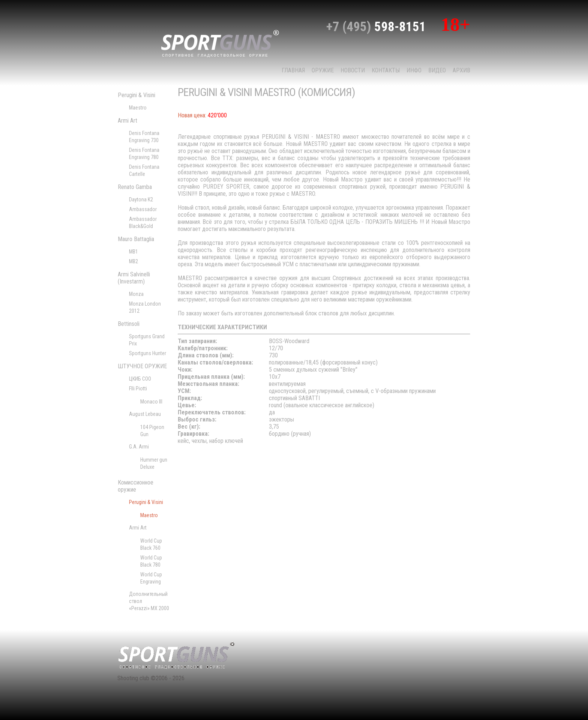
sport (220, 43)
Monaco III (151, 402)
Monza (136, 294)
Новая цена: (192, 115)
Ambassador (143, 209)
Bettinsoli (129, 324)
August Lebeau (145, 414)
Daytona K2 (141, 199)
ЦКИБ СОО (140, 379)
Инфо (414, 70)
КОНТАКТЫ (386, 70)
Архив (461, 70)
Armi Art (127, 121)
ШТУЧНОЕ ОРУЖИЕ (142, 366)
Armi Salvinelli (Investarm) (134, 278)
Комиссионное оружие (136, 486)
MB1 (133, 252)
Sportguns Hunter (148, 353)
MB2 (133, 261)
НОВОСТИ (353, 70)
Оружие (323, 70)
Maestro (138, 108)
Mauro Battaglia (136, 239)
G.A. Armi (139, 447)
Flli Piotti (138, 388)
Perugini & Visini (136, 95)
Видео (437, 70)
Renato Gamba (135, 187)
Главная (293, 70)
